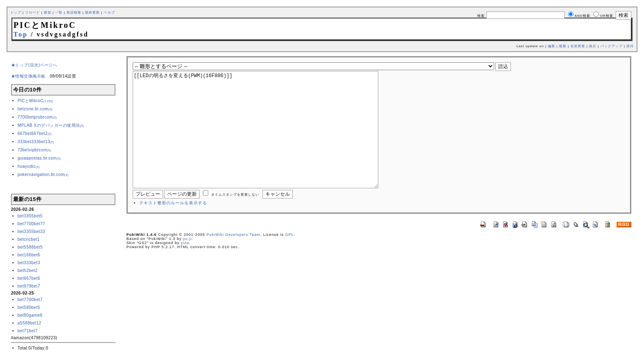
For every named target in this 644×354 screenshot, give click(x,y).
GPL (289, 259)
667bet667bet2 (35, 134)
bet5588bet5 (30, 247)
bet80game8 (30, 315)
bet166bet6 (29, 255)
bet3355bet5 (30, 216)
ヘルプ (109, 13)
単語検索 (74, 13)
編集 (552, 46)
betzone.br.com (35, 109)
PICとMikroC (36, 101)
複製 (563, 46)
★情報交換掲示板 (28, 76)
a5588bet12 (30, 323)
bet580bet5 (29, 307)
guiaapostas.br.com (39, 158)
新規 (48, 13)
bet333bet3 (29, 263)
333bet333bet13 (36, 142)
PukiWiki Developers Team (233, 259)
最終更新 (92, 13)
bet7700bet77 (31, 224)
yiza (185, 267)
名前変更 (578, 46)
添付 (630, 46)
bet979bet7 (29, 286)
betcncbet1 (29, 239)
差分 (593, 46)
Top (21, 34)
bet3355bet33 (31, 232)
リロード (32, 13)
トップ (16, 13)
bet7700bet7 (30, 300)
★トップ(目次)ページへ (34, 65)
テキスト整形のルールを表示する (173, 227)
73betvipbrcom (34, 150)
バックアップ (612, 46)
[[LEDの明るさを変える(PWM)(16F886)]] (268, 142)
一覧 (59, 13)
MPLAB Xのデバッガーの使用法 (51, 125)
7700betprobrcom (37, 117)
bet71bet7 (28, 331)
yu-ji (188, 263)
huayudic (29, 166)
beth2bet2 (28, 271)
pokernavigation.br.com (43, 175)
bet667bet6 (29, 278)
